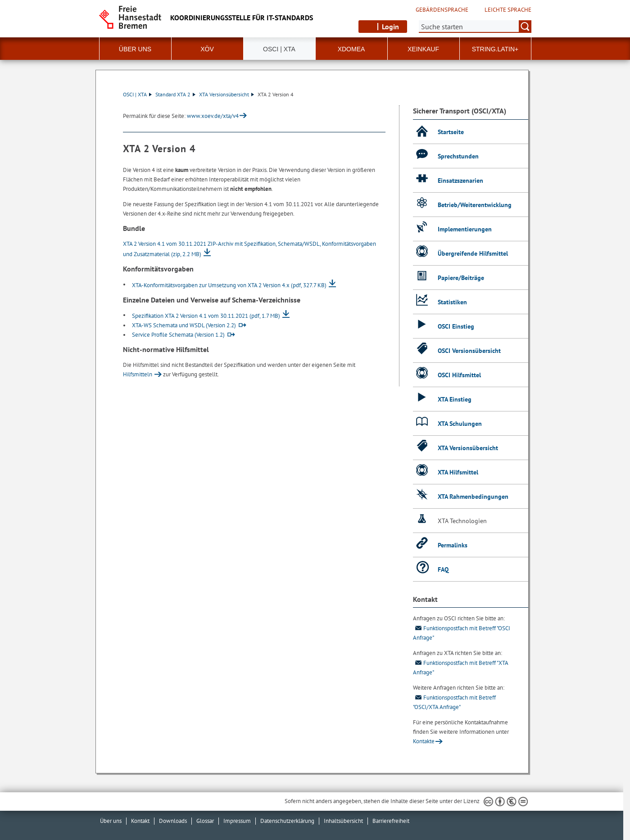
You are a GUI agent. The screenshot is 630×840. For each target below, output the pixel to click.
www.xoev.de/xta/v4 (213, 116)
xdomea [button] (351, 49)
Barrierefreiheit (391, 821)
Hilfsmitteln (138, 374)
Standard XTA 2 (175, 94)
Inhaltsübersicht (343, 821)
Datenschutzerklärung (287, 821)
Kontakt (140, 821)
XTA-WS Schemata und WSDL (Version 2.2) (184, 325)
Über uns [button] (135, 49)
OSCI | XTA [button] (279, 49)
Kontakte (424, 741)
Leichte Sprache (508, 10)
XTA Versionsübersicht (227, 94)
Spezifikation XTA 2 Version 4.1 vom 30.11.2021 (206, 316)
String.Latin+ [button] (495, 49)
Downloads (173, 821)
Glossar (205, 821)
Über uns (111, 821)
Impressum (237, 821)
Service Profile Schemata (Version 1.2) (178, 335)
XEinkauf (423, 49)
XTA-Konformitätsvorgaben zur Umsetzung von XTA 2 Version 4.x (229, 285)
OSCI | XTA (137, 94)
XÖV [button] (207, 49)
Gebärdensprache (442, 10)
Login (390, 27)
